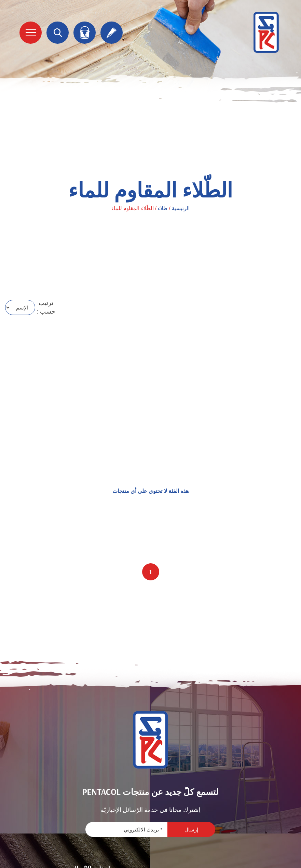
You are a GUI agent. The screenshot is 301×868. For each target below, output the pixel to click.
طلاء (163, 208)
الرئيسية (181, 208)
